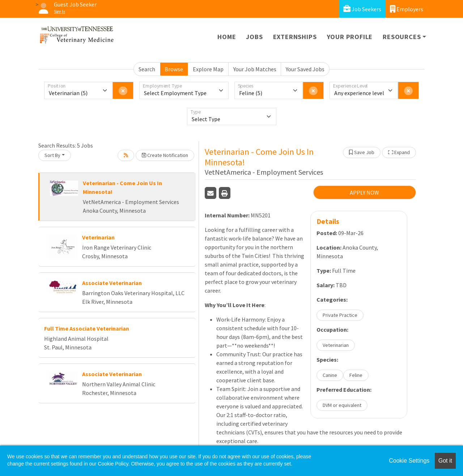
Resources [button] (402, 37)
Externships (295, 37)
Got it (445, 461)
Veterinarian (98, 237)
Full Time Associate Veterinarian (87, 328)
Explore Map (208, 69)
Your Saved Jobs (305, 69)
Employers (407, 9)
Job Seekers (362, 9)
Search (147, 69)
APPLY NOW (364, 192)
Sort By (52, 155)
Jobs (254, 37)
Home (227, 37)
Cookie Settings (409, 461)
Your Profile (350, 37)
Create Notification (165, 155)
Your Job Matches (255, 69)
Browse (174, 69)
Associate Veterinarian (112, 283)
